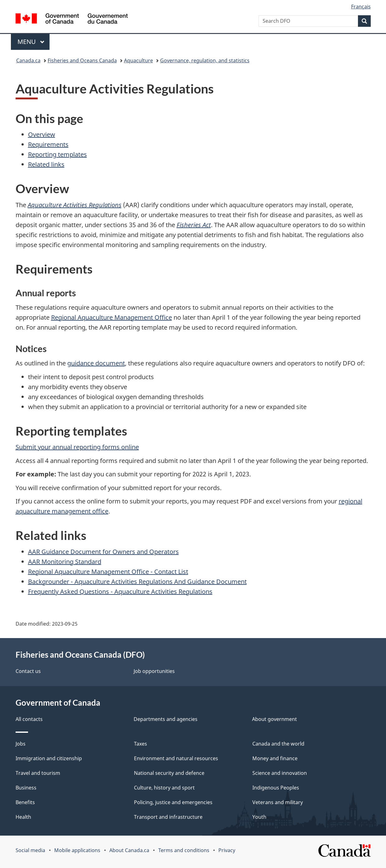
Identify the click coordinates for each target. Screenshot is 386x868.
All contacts (29, 719)
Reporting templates (57, 154)
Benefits (25, 802)
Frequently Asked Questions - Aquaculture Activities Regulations (120, 591)
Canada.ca (28, 60)
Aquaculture (138, 60)
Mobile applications (77, 850)
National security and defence (169, 773)
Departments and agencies (166, 719)
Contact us (28, 671)
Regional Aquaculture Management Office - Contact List (108, 572)
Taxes (141, 744)
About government (274, 719)
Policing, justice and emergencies (173, 802)
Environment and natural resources (176, 758)
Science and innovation (280, 773)
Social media (30, 850)
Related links (46, 164)
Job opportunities (154, 671)
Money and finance (275, 758)
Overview (42, 134)
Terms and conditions (184, 850)
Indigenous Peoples (276, 788)
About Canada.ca (129, 850)
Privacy (227, 850)
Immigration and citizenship (49, 758)
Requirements (48, 144)
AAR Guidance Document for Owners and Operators (103, 552)
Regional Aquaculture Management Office (112, 317)
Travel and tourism (38, 773)
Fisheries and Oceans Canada (82, 60)
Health (23, 817)
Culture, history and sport (164, 788)
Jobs (21, 744)
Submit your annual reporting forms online (77, 447)
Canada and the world (278, 744)
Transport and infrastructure (168, 817)
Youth (259, 817)
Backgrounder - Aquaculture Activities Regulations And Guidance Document (137, 582)
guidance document (96, 363)
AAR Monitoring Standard (65, 562)
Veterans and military (278, 802)
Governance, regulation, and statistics (205, 60)
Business (26, 788)
